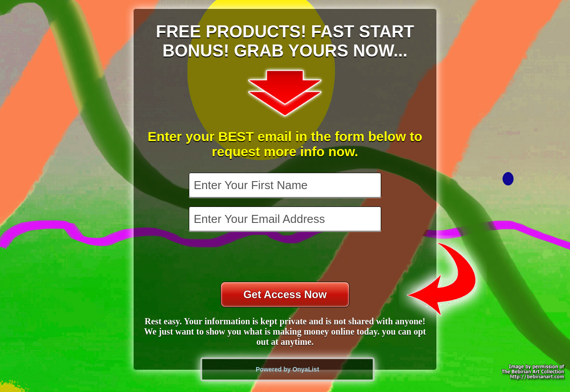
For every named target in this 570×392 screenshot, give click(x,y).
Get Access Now (285, 294)
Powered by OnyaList (287, 369)
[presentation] (286, 258)
